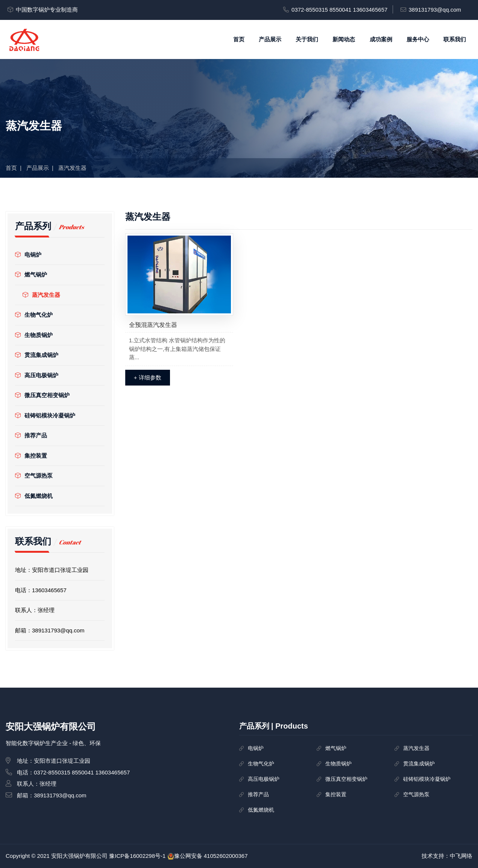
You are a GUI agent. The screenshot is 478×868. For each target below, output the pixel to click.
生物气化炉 (34, 315)
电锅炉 (28, 255)
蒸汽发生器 (41, 295)
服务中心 (418, 39)
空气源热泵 (34, 476)
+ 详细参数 (148, 377)
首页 (239, 39)
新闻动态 (344, 39)
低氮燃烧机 (34, 496)
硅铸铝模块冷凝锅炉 (45, 415)
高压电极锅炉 (37, 375)
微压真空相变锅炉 (42, 395)
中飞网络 (461, 856)
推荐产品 (31, 435)
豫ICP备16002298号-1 (137, 856)
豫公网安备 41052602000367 (211, 856)
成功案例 (381, 39)
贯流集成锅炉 (37, 355)
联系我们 (455, 39)
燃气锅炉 (31, 274)
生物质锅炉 (34, 335)
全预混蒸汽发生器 (153, 325)
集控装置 (31, 456)
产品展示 (270, 39)
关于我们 (307, 39)
